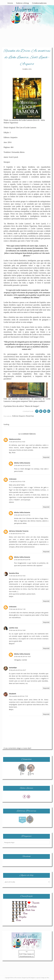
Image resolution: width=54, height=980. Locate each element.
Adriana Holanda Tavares (19, 531)
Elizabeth (13, 694)
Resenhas (30, 416)
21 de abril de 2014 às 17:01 (17, 534)
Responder (46, 457)
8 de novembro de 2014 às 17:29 (18, 696)
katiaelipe (13, 668)
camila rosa (13, 628)
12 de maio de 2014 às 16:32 (17, 576)
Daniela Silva (14, 573)
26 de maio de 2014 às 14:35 (22, 656)
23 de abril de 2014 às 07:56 (22, 515)
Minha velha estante (16, 978)
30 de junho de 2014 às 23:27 (17, 670)
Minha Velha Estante (22, 463)
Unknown (13, 479)
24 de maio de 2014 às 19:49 (17, 630)
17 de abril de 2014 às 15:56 (17, 482)
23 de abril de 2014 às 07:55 (22, 465)
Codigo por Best (45, 978)
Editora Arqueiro (19, 416)
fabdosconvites (15, 439)
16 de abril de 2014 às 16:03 (17, 442)
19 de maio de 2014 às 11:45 (17, 609)
